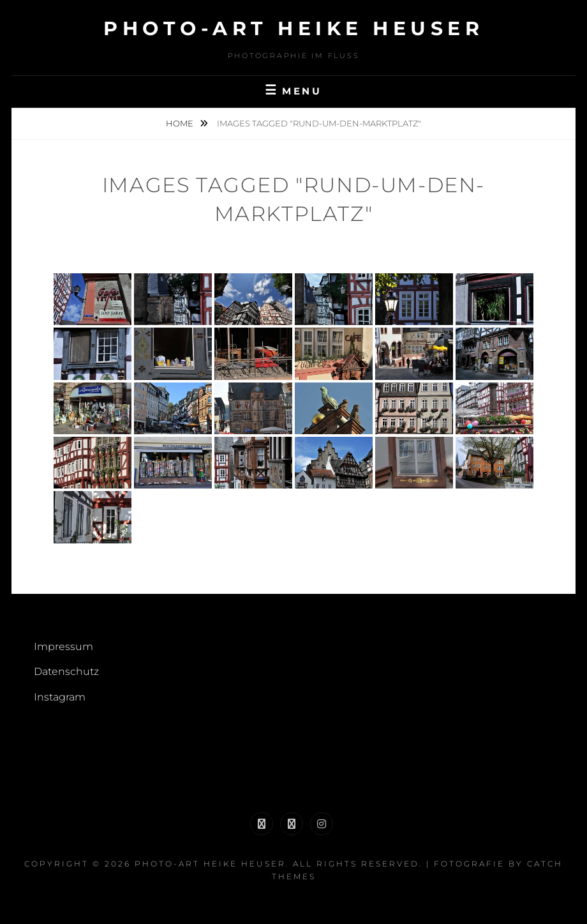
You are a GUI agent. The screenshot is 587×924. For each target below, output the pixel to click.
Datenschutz (66, 671)
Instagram (60, 697)
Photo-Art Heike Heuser (293, 28)
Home (181, 123)
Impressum (63, 647)
